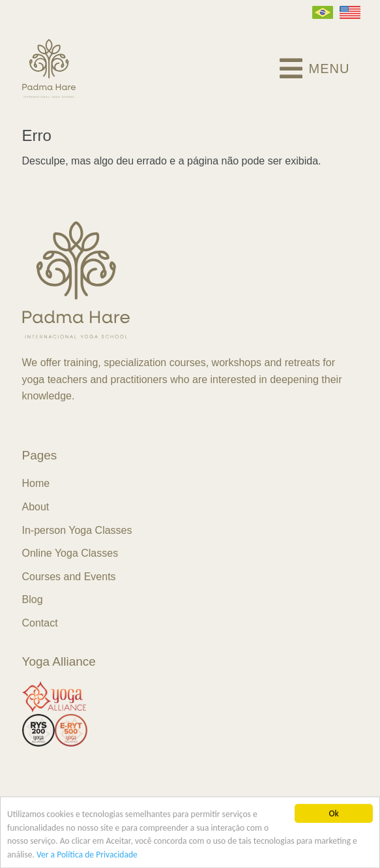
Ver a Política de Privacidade (87, 855)
